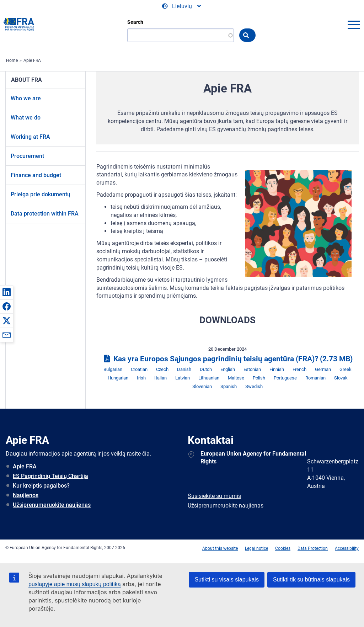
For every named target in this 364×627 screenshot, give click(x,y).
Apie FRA (32, 60)
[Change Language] (182, 6)
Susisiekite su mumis (214, 496)
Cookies (283, 548)
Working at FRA (30, 137)
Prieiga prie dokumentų (41, 194)
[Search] (181, 35)
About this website (220, 548)
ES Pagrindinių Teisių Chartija (50, 476)
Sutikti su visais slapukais (227, 580)
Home (12, 60)
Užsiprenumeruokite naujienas (52, 505)
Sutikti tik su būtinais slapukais (311, 580)
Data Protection (313, 548)
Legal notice (256, 548)
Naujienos (26, 495)
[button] (6, 292)
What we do (26, 118)
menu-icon (354, 25)
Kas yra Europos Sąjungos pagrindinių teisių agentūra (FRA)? (227, 359)
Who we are (26, 98)
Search (135, 22)
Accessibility (347, 548)
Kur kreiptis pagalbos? (41, 486)
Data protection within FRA (45, 214)
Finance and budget (36, 175)
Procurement (27, 156)
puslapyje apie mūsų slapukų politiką (75, 584)
